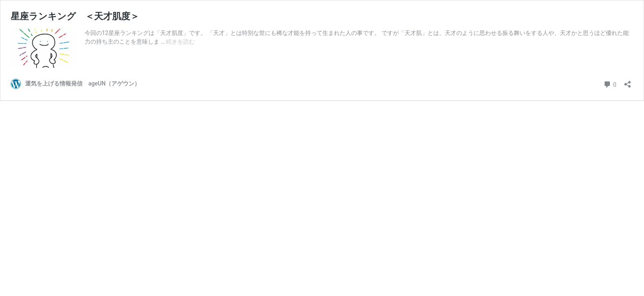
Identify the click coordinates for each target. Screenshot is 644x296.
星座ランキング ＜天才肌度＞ (75, 16)
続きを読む (180, 42)
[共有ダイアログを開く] (628, 82)
